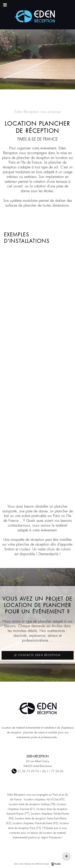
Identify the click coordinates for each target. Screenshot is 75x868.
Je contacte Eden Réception (37, 655)
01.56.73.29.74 (28, 771)
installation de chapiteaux (59, 728)
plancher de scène (34, 732)
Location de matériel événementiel (21, 728)
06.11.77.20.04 (53, 771)
